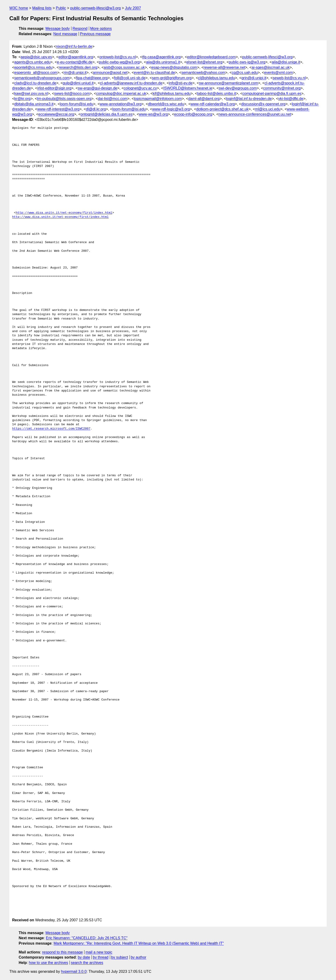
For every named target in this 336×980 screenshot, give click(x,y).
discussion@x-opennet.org (263, 104)
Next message (65, 34)
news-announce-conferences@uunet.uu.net (255, 114)
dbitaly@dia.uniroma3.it (34, 104)
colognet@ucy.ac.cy (140, 88)
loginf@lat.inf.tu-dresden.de (249, 99)
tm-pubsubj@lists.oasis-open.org (64, 99)
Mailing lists (42, 8)
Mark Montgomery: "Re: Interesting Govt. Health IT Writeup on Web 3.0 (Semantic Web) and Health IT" (139, 943)
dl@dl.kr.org (96, 109)
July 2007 (133, 8)
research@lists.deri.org (78, 67)
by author (138, 957)
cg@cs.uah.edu (245, 73)
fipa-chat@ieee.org (92, 78)
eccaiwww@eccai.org (56, 114)
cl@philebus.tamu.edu (217, 78)
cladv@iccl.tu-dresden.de (35, 83)
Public (61, 8)
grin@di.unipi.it (254, 78)
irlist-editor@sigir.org (54, 88)
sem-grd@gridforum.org (172, 78)
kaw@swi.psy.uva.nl (31, 94)
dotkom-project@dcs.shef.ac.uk (222, 109)
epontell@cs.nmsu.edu (33, 67)
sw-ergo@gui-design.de (97, 88)
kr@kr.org (22, 99)
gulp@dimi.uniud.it (78, 83)
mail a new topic (99, 952)
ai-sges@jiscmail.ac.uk (271, 67)
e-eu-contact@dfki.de (75, 62)
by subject (119, 957)
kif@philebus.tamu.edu (172, 94)
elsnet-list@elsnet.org (204, 62)
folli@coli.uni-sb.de (130, 78)
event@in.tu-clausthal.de (154, 73)
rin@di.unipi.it (75, 73)
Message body (58, 29)
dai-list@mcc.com (112, 99)
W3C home (19, 8)
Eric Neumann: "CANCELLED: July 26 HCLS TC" (87, 938)
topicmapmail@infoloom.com (158, 99)
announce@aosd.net (110, 73)
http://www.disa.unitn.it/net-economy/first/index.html (64, 213)
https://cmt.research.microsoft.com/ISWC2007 (51, 429)
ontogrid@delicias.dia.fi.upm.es (107, 114)
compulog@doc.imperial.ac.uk (121, 94)
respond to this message (62, 952)
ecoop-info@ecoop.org (193, 114)
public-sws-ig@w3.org (247, 62)
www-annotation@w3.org (121, 104)
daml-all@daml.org (204, 99)
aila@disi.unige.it (286, 62)
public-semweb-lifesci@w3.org (95, 8)
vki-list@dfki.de (291, 99)
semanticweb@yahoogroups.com (42, 78)
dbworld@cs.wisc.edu (166, 104)
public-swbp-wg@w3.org (119, 62)
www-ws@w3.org (153, 114)
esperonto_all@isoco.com (36, 73)
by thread (101, 957)
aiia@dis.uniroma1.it (163, 62)
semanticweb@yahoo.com (203, 73)
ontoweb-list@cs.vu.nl (118, 57)
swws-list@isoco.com (72, 94)
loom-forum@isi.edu (76, 104)
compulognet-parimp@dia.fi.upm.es (272, 94)
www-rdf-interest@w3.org (58, 109)
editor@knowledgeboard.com (211, 57)
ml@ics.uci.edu (268, 109)
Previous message (95, 34)
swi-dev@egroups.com (238, 88)
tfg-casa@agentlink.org (161, 57)
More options (101, 29)
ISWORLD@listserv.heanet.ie (188, 88)
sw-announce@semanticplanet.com (228, 83)
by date (84, 957)
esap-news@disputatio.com (174, 67)
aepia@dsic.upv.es (36, 57)
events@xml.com (278, 73)
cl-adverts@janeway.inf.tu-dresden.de (131, 83)
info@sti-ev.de (180, 83)
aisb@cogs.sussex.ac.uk (124, 67)
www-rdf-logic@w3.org (171, 109)
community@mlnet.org (282, 88)
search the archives (87, 963)
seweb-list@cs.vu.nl (289, 78)
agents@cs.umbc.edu (32, 62)
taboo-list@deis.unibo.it (217, 94)
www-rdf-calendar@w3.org (213, 104)
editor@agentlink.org (76, 57)
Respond (80, 29)
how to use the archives (49, 963)
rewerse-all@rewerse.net (224, 67)
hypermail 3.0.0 (74, 971)
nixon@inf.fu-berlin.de (74, 46)
